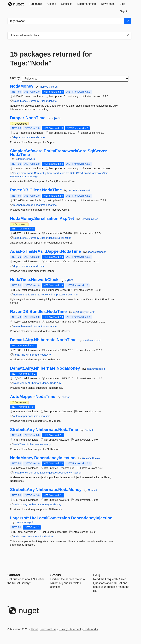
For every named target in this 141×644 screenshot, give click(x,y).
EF (67, 173)
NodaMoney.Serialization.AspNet (42, 218)
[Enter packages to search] (66, 21)
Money (24, 101)
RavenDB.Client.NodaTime (36, 190)
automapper (20, 416)
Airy (49, 355)
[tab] (36, 4)
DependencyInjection (69, 473)
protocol (61, 294)
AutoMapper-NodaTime (33, 397)
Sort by (15, 78)
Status (56, 575)
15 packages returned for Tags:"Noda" (51, 59)
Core (37, 173)
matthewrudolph (92, 340)
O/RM (80, 173)
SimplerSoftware (25, 159)
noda (36, 137)
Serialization (64, 238)
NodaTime (19, 355)
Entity (17, 173)
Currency (34, 101)
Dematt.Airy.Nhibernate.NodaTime (43, 340)
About (34, 629)
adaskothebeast (97, 252)
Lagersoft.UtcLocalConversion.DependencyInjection (61, 518)
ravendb (18, 205)
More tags (32, 176)
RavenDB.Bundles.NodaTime (38, 312)
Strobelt (89, 430)
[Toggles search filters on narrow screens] (127, 35)
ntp (39, 294)
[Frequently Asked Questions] (97, 575)
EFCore (15, 176)
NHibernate (32, 355)
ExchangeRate (48, 101)
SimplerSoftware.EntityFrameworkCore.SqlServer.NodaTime (59, 153)
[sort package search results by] (75, 79)
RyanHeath (84, 190)
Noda (16, 101)
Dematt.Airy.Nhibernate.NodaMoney (45, 368)
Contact (14, 575)
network (46, 294)
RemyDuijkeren (49, 87)
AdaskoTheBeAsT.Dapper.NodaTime (46, 251)
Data (73, 173)
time (42, 137)
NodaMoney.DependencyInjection (43, 458)
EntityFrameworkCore (96, 173)
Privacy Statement (70, 629)
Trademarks (91, 629)
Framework (27, 173)
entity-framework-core (53, 173)
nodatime (27, 137)
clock (69, 294)
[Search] (127, 21)
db (32, 205)
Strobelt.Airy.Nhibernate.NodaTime (44, 430)
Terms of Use (48, 629)
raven (27, 205)
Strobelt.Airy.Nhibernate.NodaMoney (46, 490)
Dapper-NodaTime (28, 118)
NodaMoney (22, 86)
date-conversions (30, 536)
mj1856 (56, 118)
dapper (17, 137)
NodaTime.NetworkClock (34, 280)
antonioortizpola (25, 522)
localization (46, 536)
